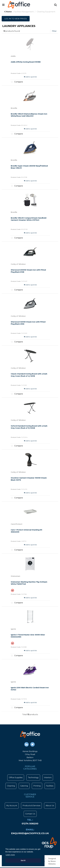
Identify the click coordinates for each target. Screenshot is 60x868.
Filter (54, 31)
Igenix (13, 629)
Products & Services (31, 806)
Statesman (15, 576)
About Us (50, 806)
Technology (33, 778)
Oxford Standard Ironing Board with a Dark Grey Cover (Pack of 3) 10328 (29, 427)
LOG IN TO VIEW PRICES (16, 19)
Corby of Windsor (18, 264)
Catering (24, 786)
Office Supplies (16, 778)
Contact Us (30, 814)
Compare (17, 82)
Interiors (48, 778)
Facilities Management (24, 12)
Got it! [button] (23, 860)
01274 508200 (30, 824)
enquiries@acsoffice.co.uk (30, 833)
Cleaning (11, 786)
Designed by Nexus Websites (52, 861)
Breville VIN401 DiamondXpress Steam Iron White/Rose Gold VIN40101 (29, 115)
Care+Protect (17, 524)
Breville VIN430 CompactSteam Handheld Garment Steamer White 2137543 (29, 219)
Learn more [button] (10, 855)
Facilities (50, 786)
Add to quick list (30, 77)
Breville (14, 108)
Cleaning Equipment (46, 12)
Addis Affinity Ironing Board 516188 (26, 62)
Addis (13, 56)
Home (8, 12)
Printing (37, 786)
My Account (12, 806)
